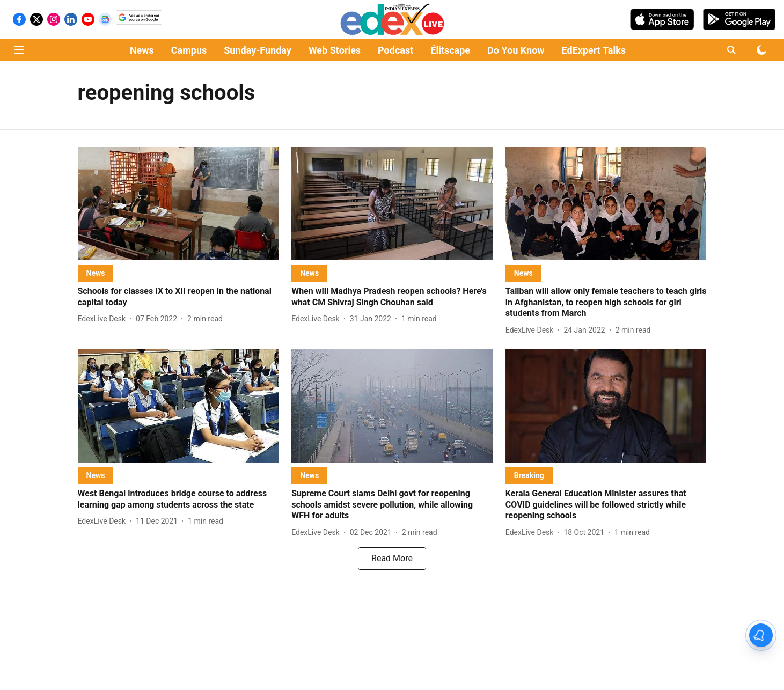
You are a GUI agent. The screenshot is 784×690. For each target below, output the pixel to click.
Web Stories (335, 50)
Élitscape (450, 50)
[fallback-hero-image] (178, 204)
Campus (189, 50)
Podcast (395, 50)
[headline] (178, 297)
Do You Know (516, 50)
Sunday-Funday (258, 50)
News (142, 50)
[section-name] (96, 273)
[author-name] (104, 319)
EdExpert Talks (594, 50)
